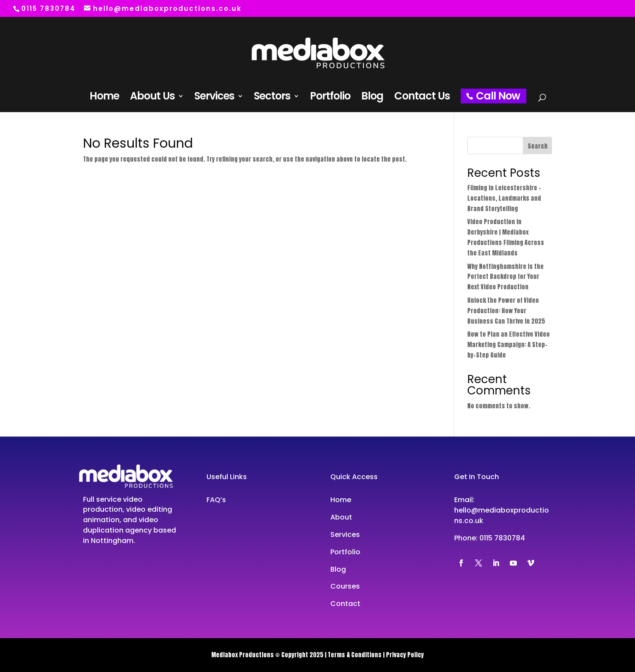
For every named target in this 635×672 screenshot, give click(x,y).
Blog (372, 98)
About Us (152, 98)
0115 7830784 (502, 538)
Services (214, 98)
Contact (345, 604)
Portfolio (330, 98)
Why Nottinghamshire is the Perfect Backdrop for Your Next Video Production (505, 277)
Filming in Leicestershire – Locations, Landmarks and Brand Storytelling (504, 198)
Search (538, 146)
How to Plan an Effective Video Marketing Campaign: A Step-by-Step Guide (509, 345)
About (341, 517)
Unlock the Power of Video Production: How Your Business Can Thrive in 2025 (506, 311)
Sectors (272, 98)
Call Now (498, 96)
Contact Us (422, 98)
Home (104, 98)
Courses (345, 586)
